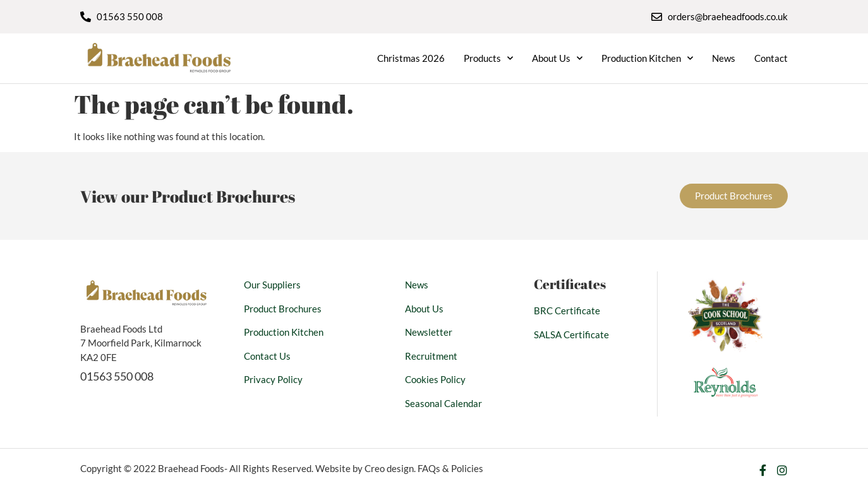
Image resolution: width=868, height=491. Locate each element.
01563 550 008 (117, 376)
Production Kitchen (647, 58)
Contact (771, 58)
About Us (557, 58)
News (724, 58)
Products (488, 58)
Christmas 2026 (411, 58)
